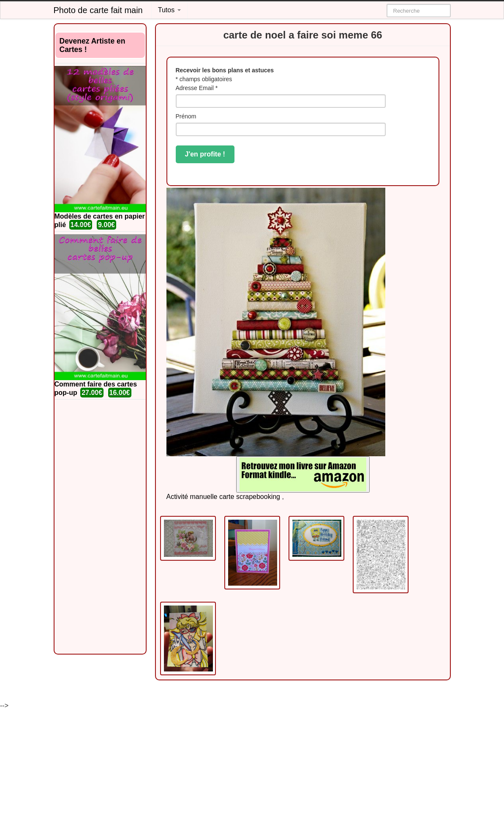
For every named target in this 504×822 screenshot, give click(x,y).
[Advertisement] (100, 527)
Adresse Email (197, 88)
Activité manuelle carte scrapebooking (223, 497)
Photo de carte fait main (98, 10)
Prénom (186, 116)
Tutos (169, 10)
